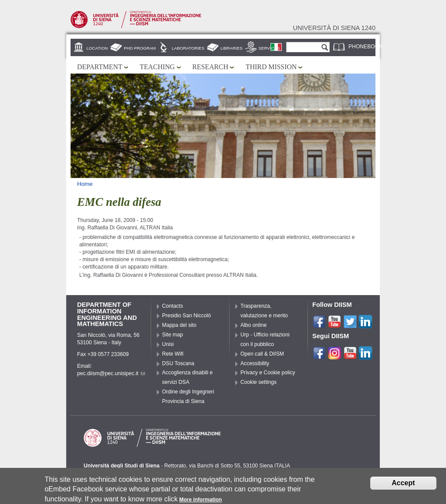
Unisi (168, 344)
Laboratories (188, 48)
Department (100, 67)
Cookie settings (258, 382)
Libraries (231, 48)
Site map (172, 335)
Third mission (271, 67)
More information (200, 501)
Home (85, 184)
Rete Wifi (173, 354)
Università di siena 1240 (334, 28)
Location (97, 48)
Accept (403, 484)
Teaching (157, 67)
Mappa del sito (179, 325)
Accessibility (255, 363)
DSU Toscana (178, 363)
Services (269, 48)
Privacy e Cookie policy (268, 373)
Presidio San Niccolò (186, 316)
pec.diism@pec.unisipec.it (111, 373)
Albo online (253, 325)
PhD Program (140, 48)
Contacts (172, 306)
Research (211, 67)
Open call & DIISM (262, 354)
